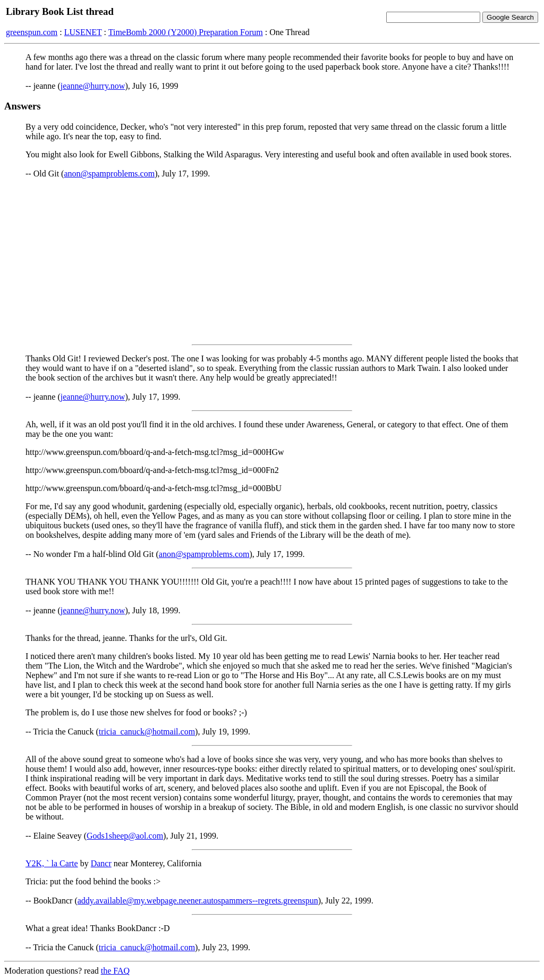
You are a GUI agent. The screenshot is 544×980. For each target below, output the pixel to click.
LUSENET (83, 32)
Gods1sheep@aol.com (125, 836)
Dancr (101, 863)
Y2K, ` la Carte (52, 863)
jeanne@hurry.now (93, 86)
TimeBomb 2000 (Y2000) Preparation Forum (186, 32)
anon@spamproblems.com (109, 174)
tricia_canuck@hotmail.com (147, 732)
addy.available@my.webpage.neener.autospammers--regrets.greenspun (198, 901)
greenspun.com (32, 32)
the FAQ (115, 971)
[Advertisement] (272, 261)
